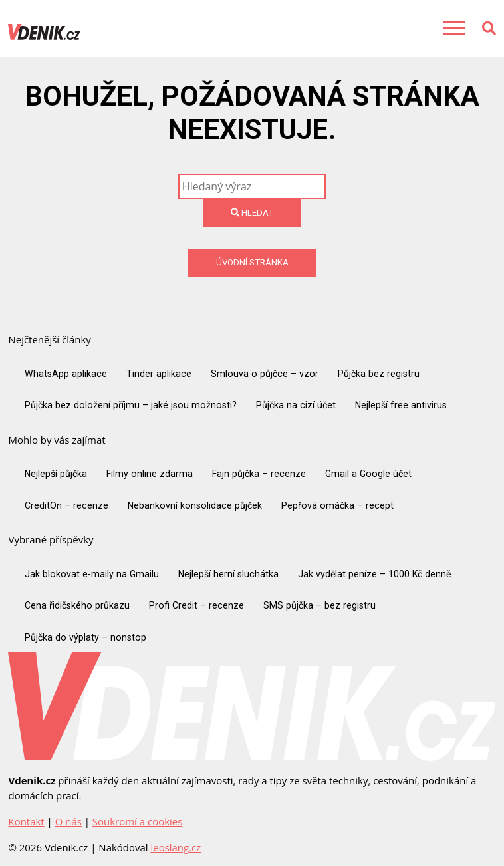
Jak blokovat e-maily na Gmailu (92, 574)
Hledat (252, 213)
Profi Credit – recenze (196, 605)
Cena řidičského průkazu (77, 605)
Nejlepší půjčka (56, 474)
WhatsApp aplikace (66, 374)
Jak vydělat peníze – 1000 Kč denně (374, 574)
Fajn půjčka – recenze (259, 474)
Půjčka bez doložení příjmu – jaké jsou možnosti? (131, 405)
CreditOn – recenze (66, 505)
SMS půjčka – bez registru (319, 605)
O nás (68, 821)
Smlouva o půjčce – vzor (265, 374)
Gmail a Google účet (368, 474)
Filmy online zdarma (150, 474)
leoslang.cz (176, 847)
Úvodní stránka (252, 262)
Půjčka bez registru (379, 374)
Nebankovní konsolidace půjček (195, 505)
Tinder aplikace (159, 374)
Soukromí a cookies (137, 821)
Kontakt (26, 821)
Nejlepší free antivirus (401, 405)
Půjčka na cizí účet (296, 405)
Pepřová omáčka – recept (337, 505)
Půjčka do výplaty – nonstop (85, 637)
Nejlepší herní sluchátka (228, 574)
